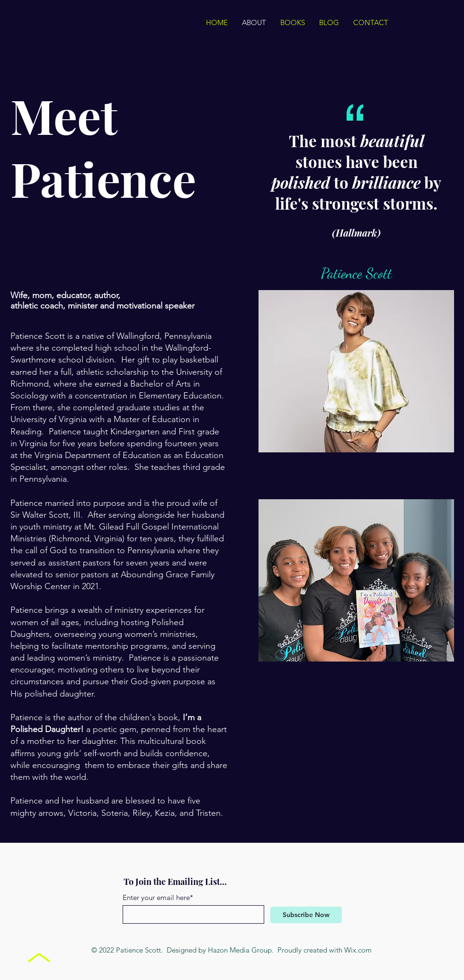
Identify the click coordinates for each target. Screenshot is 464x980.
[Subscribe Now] (306, 915)
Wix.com (358, 950)
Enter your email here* (158, 897)
